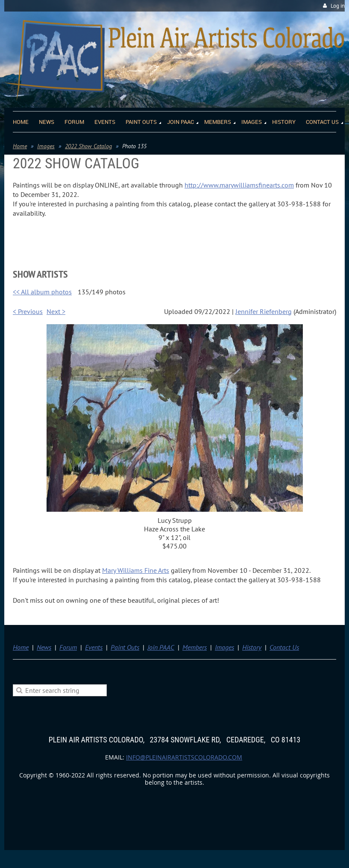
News (44, 647)
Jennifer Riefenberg (264, 311)
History (252, 647)
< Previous (28, 311)
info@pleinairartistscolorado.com (184, 757)
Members (195, 647)
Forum (68, 647)
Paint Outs (125, 647)
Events (94, 647)
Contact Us (284, 647)
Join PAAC (161, 647)
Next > (56, 311)
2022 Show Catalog (88, 146)
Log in (338, 6)
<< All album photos (42, 292)
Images (46, 146)
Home (20, 146)
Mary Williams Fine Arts (136, 570)
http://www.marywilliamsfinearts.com (239, 185)
